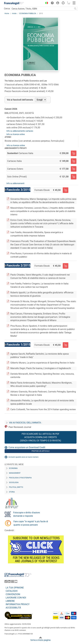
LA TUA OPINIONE (15, 588)
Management (15, 473)
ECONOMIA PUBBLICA (28, 13)
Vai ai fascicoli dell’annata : (26, 423)
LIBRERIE (10, 601)
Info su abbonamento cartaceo (20, 131)
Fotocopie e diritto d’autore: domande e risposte (27, 514)
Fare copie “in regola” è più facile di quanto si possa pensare (31, 523)
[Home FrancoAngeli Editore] (14, 3)
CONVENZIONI (13, 594)
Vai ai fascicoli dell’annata (20, 100)
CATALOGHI (12, 591)
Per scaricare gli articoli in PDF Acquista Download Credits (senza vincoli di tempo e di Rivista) (40, 437)
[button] (46, 3)
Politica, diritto (16, 487)
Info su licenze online (16, 134)
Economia (13, 468)
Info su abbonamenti (15, 183)
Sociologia (14, 482)
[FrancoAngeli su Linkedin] (9, 582)
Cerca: (7, 9)
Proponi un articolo (40, 451)
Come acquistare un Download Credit (27, 447)
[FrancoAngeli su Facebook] (6, 582)
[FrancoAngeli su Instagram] (13, 582)
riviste (14, 13)
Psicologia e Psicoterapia (20, 478)
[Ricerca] (75, 9)
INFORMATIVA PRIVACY (18, 604)
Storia (12, 492)
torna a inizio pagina (40, 640)
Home (7, 13)
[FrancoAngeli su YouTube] (16, 582)
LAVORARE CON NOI (16, 598)
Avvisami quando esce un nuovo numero (23, 457)
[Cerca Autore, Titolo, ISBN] (42, 9)
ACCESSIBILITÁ (13, 608)
